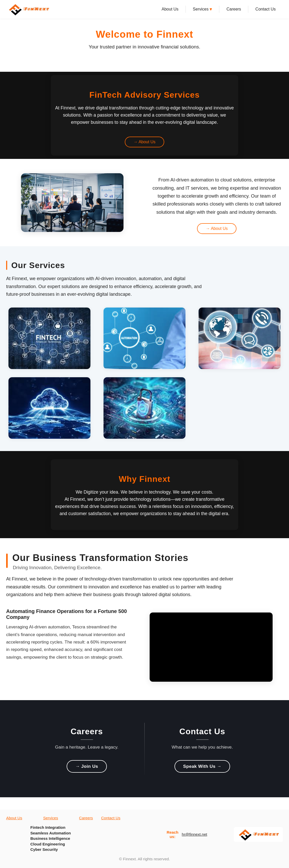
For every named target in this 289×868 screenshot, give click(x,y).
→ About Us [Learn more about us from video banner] (144, 142)
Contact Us (266, 9)
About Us (170, 9)
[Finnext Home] (29, 9)
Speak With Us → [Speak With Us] (202, 766)
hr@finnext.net (195, 834)
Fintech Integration (48, 827)
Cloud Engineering (48, 844)
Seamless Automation (50, 833)
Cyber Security (44, 849)
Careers (234, 9)
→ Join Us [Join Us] (87, 766)
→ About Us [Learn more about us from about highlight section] (217, 228)
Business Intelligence (50, 838)
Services (203, 9)
